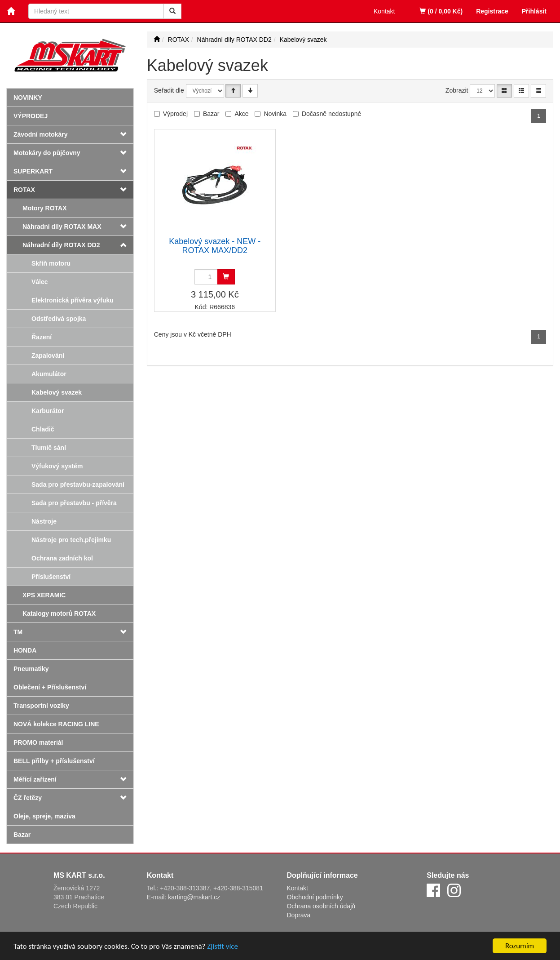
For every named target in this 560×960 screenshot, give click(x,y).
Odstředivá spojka (59, 319)
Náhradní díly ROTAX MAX (62, 227)
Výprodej (31, 116)
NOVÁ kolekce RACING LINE (56, 724)
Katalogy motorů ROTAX (59, 613)
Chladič (43, 429)
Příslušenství (51, 577)
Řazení (42, 337)
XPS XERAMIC (44, 595)
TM (18, 632)
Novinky (28, 98)
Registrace (492, 11)
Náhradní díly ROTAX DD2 (61, 245)
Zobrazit (457, 90)
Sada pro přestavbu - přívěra (74, 503)
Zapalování (48, 356)
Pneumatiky (31, 669)
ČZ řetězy (28, 798)
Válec (40, 282)
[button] (123, 227)
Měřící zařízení (35, 779)
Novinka (275, 114)
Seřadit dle (169, 90)
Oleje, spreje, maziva (44, 816)
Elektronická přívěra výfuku (73, 300)
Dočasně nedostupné (331, 114)
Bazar (22, 835)
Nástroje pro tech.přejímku (71, 540)
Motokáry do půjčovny (47, 153)
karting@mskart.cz (194, 897)
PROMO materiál (38, 742)
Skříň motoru (51, 263)
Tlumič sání (49, 448)
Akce (241, 114)
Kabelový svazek (57, 392)
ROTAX (24, 190)
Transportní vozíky (41, 706)
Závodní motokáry (41, 134)
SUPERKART (33, 171)
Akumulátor (49, 374)
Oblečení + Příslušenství (50, 687)
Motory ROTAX (45, 208)
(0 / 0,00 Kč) (441, 11)
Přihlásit (534, 11)
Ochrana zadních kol (62, 558)
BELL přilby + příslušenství (54, 761)
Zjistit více (223, 946)
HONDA (25, 650)
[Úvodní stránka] (157, 40)
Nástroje (44, 521)
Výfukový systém (57, 466)
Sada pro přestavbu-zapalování (78, 484)
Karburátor (48, 411)
